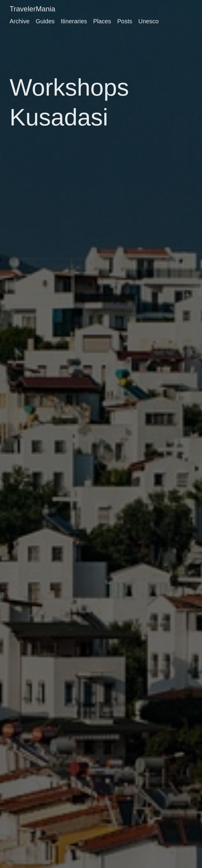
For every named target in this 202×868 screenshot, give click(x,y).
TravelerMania (32, 9)
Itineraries (74, 21)
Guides (45, 21)
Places (102, 21)
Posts (125, 21)
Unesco (148, 21)
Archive (20, 21)
